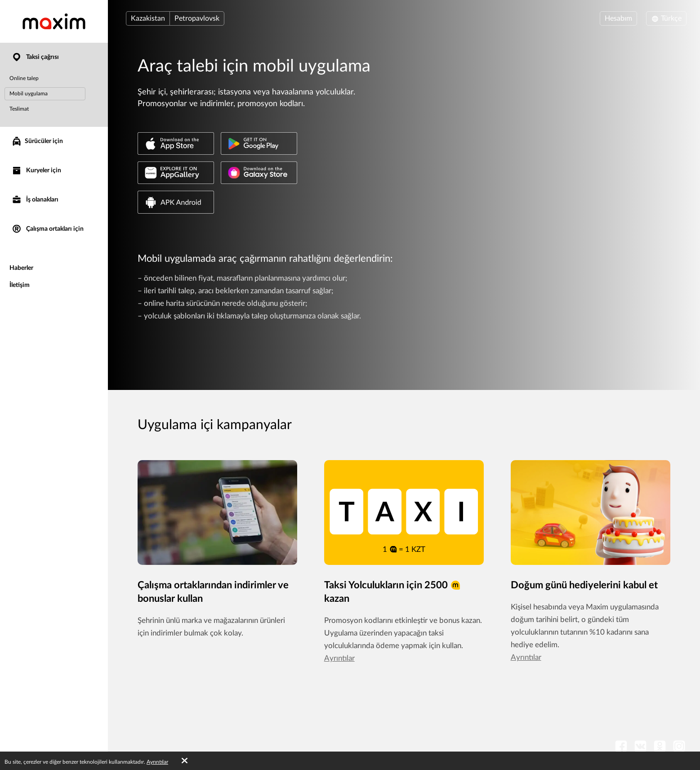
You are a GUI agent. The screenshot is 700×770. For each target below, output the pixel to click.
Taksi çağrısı (35, 57)
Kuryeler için (36, 171)
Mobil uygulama (29, 94)
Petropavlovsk (197, 18)
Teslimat (19, 109)
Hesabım (618, 18)
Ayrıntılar (339, 658)
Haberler (21, 268)
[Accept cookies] (185, 761)
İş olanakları (35, 200)
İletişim (20, 285)
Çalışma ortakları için (47, 229)
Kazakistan (148, 18)
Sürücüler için (37, 141)
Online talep (24, 78)
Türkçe (666, 18)
